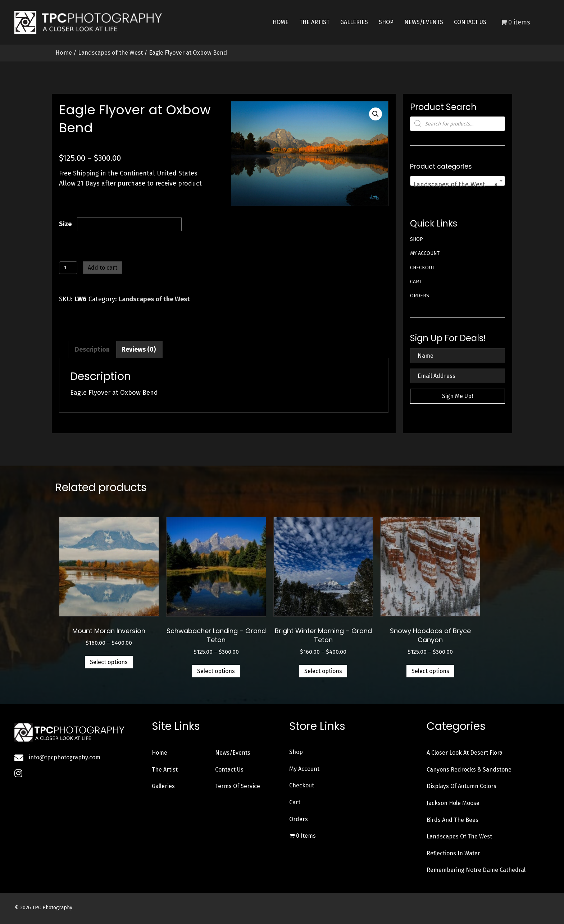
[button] (376, 114)
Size (65, 224)
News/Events (233, 753)
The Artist (165, 770)
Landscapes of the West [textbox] (455, 184)
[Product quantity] (68, 268)
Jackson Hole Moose (453, 803)
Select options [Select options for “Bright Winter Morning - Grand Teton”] (323, 671)
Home (64, 53)
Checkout (422, 268)
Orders (420, 296)
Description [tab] (92, 349)
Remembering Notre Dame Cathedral (476, 870)
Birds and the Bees (452, 820)
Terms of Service (238, 786)
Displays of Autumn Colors (461, 786)
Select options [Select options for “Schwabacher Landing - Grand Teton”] (216, 671)
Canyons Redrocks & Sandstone (469, 770)
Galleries (163, 786)
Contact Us (229, 770)
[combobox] (458, 181)
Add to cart (103, 268)
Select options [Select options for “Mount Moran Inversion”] (109, 662)
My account (425, 253)
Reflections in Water (453, 853)
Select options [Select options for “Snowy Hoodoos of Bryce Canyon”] (430, 671)
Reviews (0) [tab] (139, 349)
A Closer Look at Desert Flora (465, 753)
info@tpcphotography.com (65, 757)
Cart (416, 282)
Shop (417, 239)
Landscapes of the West (110, 53)
